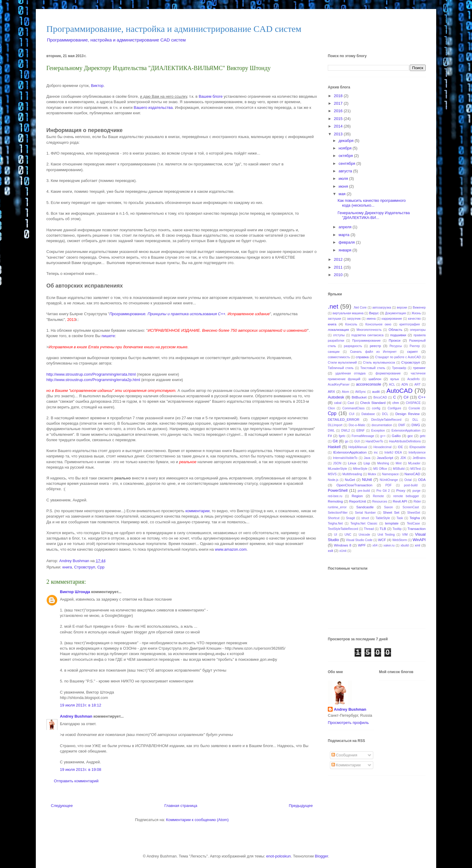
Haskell (334, 447)
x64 (375, 545)
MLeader (414, 463)
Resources (380, 502)
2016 (339, 111)
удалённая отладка (350, 373)
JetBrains (419, 458)
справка (362, 357)
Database (368, 414)
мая (343, 194)
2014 (339, 126)
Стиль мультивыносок (379, 363)
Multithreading (352, 474)
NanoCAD (413, 474)
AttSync (361, 392)
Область (396, 329)
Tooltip (397, 529)
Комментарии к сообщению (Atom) (197, 820)
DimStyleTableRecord (386, 420)
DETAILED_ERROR (344, 419)
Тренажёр (399, 368)
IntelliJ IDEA (393, 452)
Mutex (372, 474)
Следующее (62, 806)
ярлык (394, 379)
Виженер (419, 308)
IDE (400, 447)
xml (418, 545)
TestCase (413, 523)
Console (414, 408)
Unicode (365, 535)
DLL (415, 420)
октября (346, 156)
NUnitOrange (389, 480)
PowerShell (338, 490)
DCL (385, 414)
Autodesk (336, 397)
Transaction (416, 529)
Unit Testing (386, 535)
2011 (339, 267)
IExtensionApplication (350, 452)
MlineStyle (360, 469)
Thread (369, 529)
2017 (339, 103)
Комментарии (346, 765)
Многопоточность (369, 330)
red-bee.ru (335, 496)
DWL (331, 431)
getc (423, 436)
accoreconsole (368, 384)
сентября (348, 163)
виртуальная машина (348, 313)
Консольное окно (378, 324)
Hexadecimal (382, 447)
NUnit (367, 480)
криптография (410, 324)
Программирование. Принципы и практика (149, 314)
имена (371, 319)
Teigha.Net (335, 523)
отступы (339, 335)
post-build (411, 485)
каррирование (392, 319)
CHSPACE (413, 403)
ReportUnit (358, 501)
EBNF (361, 431)
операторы (418, 330)
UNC (348, 535)
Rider (417, 502)
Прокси (394, 340)
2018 (339, 96)
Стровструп (85, 567)
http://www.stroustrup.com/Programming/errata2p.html (93, 380)
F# (330, 436)
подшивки (398, 335)
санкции (334, 352)
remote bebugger (406, 496)
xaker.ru (389, 545)
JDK (403, 458)
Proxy (401, 490)
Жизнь (416, 313)
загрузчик (354, 319)
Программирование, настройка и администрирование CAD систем (174, 29)
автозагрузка (382, 308)
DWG (416, 425)
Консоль (351, 324)
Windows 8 (343, 545)
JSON (337, 463)
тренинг (419, 368)
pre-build (364, 491)
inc (376, 452)
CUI (352, 414)
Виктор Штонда (75, 592)
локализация (338, 329)
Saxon (388, 507)
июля (344, 179)
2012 (339, 259)
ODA (422, 480)
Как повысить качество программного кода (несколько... (371, 203)
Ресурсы (396, 346)
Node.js (333, 480)
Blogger (321, 856)
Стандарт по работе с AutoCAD (398, 357)
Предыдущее (301, 806)
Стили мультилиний (342, 363)
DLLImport (335, 425)
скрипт (413, 351)
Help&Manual (358, 447)
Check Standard (373, 403)
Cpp (101, 567)
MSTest (416, 469)
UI (336, 535)
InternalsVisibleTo (345, 458)
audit (376, 391)
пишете (108, 336)
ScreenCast (411, 507)
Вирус (374, 313)
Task (400, 518)
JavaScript (385, 458)
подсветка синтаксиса (367, 335)
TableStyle (383, 518)
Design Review (407, 414)
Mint (399, 463)
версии (402, 308)
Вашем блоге (211, 96)
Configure (394, 408)
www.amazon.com (231, 549)
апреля (346, 227)
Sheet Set (391, 512)
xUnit (343, 551)
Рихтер (415, 346)
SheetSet (414, 513)
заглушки (334, 319)
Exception (378, 431)
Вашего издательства (153, 108)
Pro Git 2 (383, 491)
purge (416, 491)
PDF (388, 485)
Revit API (400, 501)
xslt (331, 551)
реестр (375, 346)
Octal (408, 480)
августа (346, 171)
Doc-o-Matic (357, 425)
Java (367, 458)
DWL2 (346, 431)
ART (418, 385)
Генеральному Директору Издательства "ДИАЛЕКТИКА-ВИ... (374, 215)
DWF (402, 425)
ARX (331, 391)
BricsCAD (380, 397)
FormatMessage (363, 436)
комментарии (197, 511)
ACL (392, 385)
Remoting (335, 501)
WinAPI (419, 540)
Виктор (97, 86)
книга (67, 567)
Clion (331, 408)
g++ (383, 436)
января (346, 250)
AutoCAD (400, 391)
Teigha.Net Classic (364, 523)
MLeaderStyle (337, 469)
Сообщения (344, 755)
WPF (362, 545)
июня (344, 186)
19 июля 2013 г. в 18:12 (81, 705)
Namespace (390, 474)
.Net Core (360, 308)
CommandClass (353, 408)
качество (414, 319)
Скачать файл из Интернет (373, 352)
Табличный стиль (341, 368)
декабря (347, 141)
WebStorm (400, 540)
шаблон (375, 379)
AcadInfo (413, 379)
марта (345, 235)
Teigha (415, 518)
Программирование (366, 341)
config (376, 408)
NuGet (350, 480)
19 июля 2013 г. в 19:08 (81, 770)
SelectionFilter (338, 513)
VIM (405, 535)
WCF (382, 540)
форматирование (388, 373)
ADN (405, 385)
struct (365, 518)
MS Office (380, 469)
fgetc (342, 436)
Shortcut (334, 518)
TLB (383, 529)
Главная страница (181, 806)
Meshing (383, 463)
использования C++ (207, 314)
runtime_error (337, 507)
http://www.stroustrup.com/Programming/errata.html (91, 374)
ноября (346, 148)
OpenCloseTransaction (354, 485)
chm (396, 403)
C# (406, 397)
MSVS (332, 474)
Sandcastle (365, 507)
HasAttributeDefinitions (405, 441)
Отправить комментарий (76, 781)
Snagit (350, 518)
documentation (382, 425)
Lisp (367, 463)
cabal (338, 403)
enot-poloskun (278, 856)
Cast (351, 403)
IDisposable (418, 447)
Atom (346, 392)
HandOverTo (374, 441)
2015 (339, 119)
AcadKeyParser (339, 385)
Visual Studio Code (359, 540)
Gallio (396, 436)
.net (333, 306)
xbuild (405, 545)
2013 (339, 134)
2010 (339, 275)
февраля (347, 242)
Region (357, 496)
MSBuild (399, 469)
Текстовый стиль (373, 368)
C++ (422, 397)
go (347, 441)
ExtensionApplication (406, 431)
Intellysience (417, 452)
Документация (395, 313)
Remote (378, 496)
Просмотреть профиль (348, 723)
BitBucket (359, 397)
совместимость (339, 357)
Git (335, 441)
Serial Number (365, 513)
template (392, 523)
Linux (352, 463)
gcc (410, 436)
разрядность (353, 346)
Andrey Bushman (76, 716)
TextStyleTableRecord (343, 529)
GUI (357, 441)
